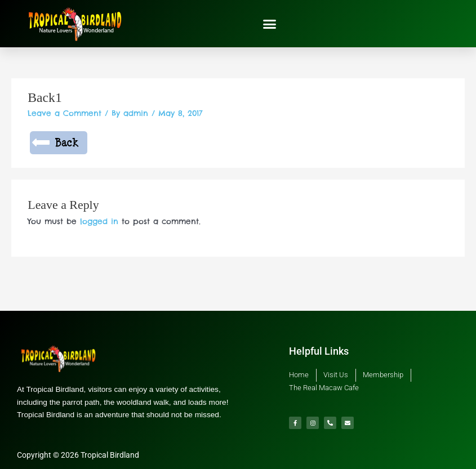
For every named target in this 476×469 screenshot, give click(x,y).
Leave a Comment (64, 113)
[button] (270, 24)
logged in (99, 221)
